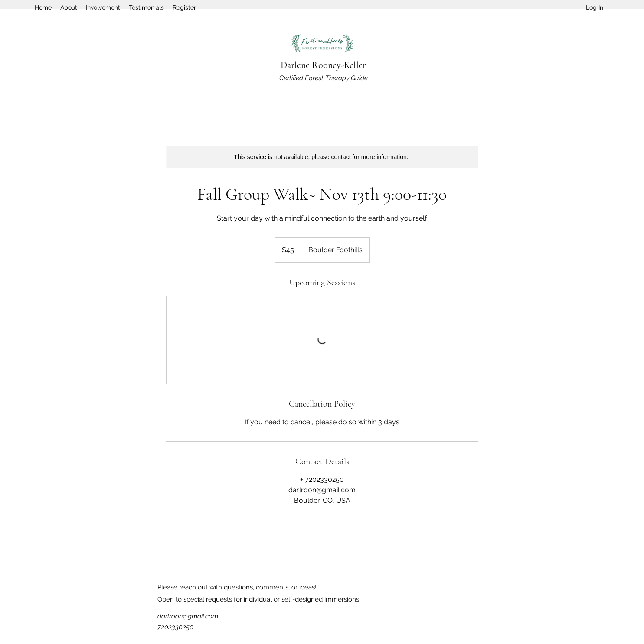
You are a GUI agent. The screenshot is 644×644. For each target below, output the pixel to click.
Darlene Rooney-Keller (323, 65)
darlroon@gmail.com (188, 616)
